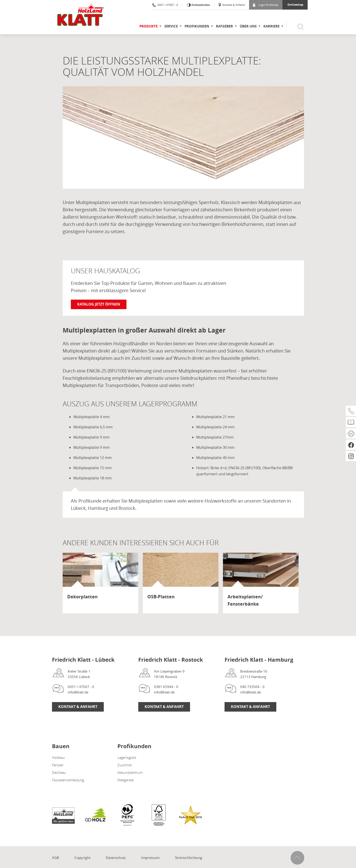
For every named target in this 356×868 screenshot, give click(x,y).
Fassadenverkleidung (68, 780)
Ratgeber (224, 26)
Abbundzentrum (130, 772)
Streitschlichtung (189, 858)
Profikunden (197, 26)
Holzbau (58, 757)
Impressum (150, 858)
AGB (56, 858)
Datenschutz (116, 858)
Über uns (248, 26)
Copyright (82, 858)
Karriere (271, 26)
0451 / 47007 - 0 (165, 5)
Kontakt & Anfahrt (231, 5)
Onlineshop (295, 5)
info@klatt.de (78, 692)
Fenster (58, 765)
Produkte (148, 26)
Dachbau (59, 772)
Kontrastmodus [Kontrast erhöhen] (200, 5)
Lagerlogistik (127, 757)
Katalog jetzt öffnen (99, 304)
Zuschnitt (125, 765)
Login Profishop (266, 5)
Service (171, 26)
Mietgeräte (126, 780)
